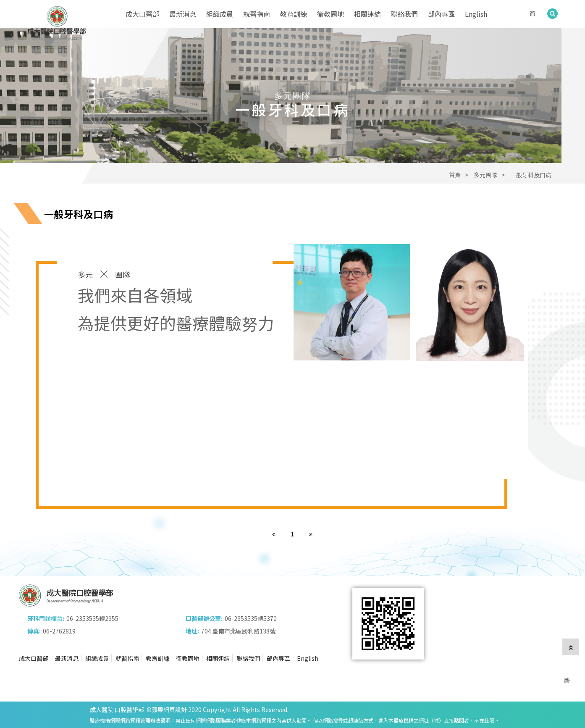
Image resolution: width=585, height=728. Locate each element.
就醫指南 (257, 14)
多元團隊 (485, 175)
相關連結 (367, 14)
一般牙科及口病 (531, 175)
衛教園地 (331, 14)
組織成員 (220, 14)
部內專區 (441, 14)
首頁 (455, 175)
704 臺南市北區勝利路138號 (238, 631)
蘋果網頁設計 (169, 710)
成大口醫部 (142, 14)
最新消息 (183, 14)
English (476, 14)
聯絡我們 (404, 14)
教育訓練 (294, 14)
